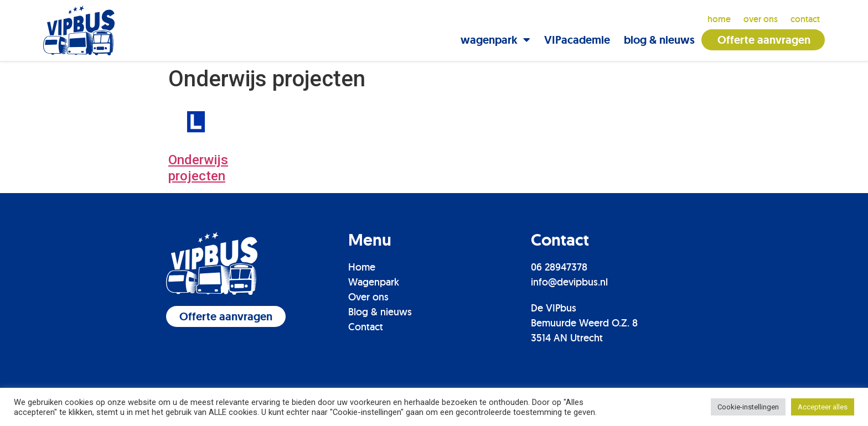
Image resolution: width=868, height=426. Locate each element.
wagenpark (495, 40)
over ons (761, 19)
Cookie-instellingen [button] (748, 407)
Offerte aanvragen (764, 40)
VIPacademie (577, 40)
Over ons (368, 296)
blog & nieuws (659, 40)
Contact (366, 326)
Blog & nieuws (380, 311)
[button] (226, 316)
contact (805, 19)
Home (719, 19)
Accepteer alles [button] (823, 407)
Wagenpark (374, 281)
